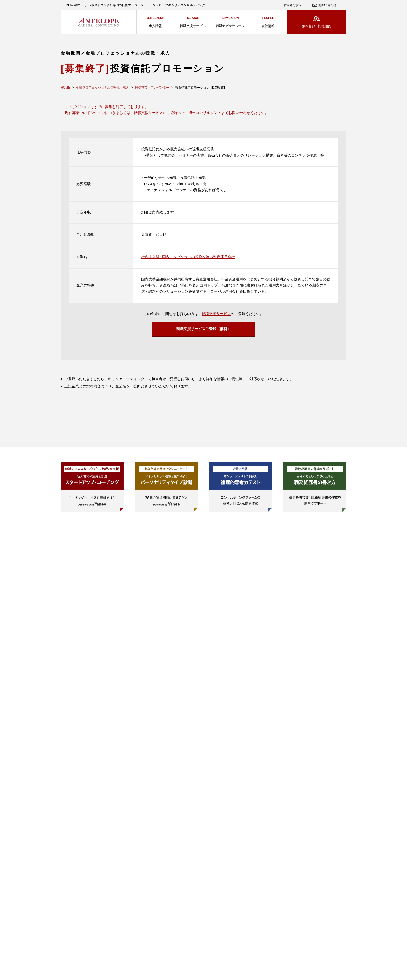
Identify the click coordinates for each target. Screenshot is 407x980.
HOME (65, 88)
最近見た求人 (292, 5)
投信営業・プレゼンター (152, 88)
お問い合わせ (327, 5)
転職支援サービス (216, 314)
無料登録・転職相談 (317, 26)
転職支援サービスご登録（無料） (203, 330)
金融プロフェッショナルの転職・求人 (103, 88)
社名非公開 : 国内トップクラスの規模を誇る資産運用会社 (188, 257)
